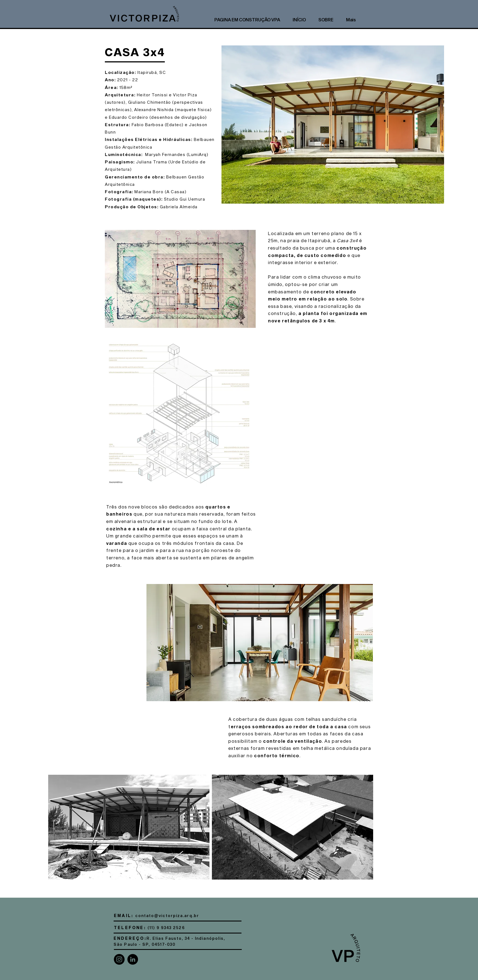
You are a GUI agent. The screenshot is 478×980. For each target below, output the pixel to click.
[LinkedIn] (133, 959)
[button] (180, 279)
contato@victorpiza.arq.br (167, 916)
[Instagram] (119, 959)
